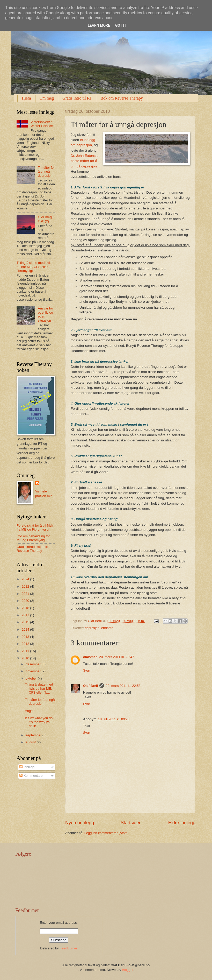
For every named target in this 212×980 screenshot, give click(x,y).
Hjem (26, 98)
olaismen (90, 657)
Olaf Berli (90, 686)
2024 (26, 579)
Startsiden (131, 823)
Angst (29, 711)
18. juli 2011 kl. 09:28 (114, 719)
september (34, 735)
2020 (26, 601)
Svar (86, 670)
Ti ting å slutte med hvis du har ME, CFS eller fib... (39, 688)
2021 (26, 594)
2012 (26, 644)
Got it (121, 25)
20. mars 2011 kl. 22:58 (123, 686)
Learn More (99, 25)
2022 (26, 586)
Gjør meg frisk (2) (45, 219)
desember (34, 664)
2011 (26, 651)
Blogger (128, 970)
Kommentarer (32, 776)
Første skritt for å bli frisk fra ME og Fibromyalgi (35, 527)
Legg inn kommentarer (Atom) (107, 833)
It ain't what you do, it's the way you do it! (39, 722)
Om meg (47, 98)
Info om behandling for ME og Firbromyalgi (33, 538)
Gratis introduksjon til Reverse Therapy (32, 549)
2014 (26, 629)
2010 (26, 658)
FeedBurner (68, 948)
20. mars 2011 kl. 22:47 (117, 657)
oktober (32, 678)
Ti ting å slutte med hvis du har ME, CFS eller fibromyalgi (34, 267)
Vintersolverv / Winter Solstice (42, 124)
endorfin (107, 628)
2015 (26, 622)
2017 (26, 615)
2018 (26, 608)
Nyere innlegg (80, 823)
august (31, 742)
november (34, 671)
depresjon (92, 628)
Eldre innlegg (182, 823)
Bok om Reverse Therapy (122, 98)
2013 (26, 637)
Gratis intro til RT (77, 98)
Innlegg (27, 767)
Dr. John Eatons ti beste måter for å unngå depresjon (85, 161)
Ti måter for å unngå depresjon (46, 172)
